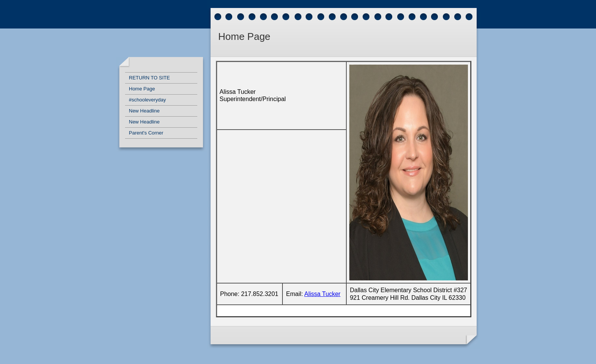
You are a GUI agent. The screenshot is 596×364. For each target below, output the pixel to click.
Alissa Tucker (323, 294)
